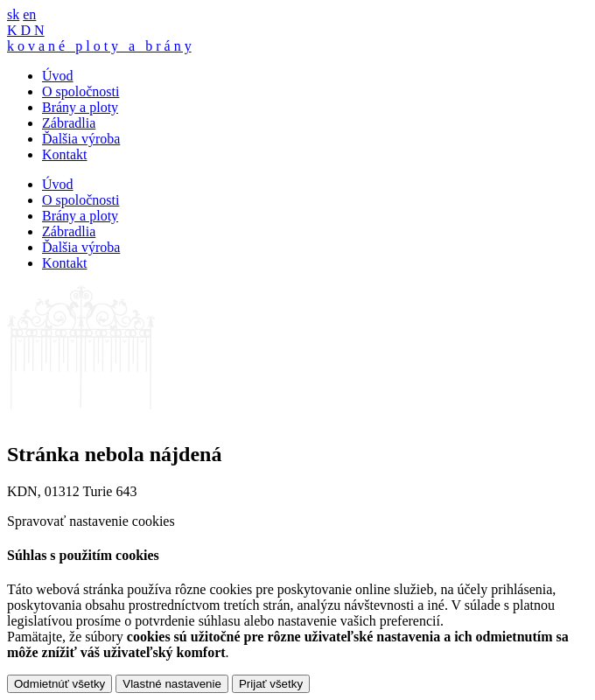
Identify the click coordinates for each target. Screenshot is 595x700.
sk (13, 14)
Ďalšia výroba (81, 139)
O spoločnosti (80, 91)
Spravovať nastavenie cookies (91, 521)
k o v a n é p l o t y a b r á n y (99, 46)
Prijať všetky (271, 684)
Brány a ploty (80, 107)
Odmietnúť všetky (59, 684)
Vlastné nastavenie (172, 684)
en (29, 14)
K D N (26, 30)
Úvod (58, 76)
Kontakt (65, 154)
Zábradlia (69, 123)
